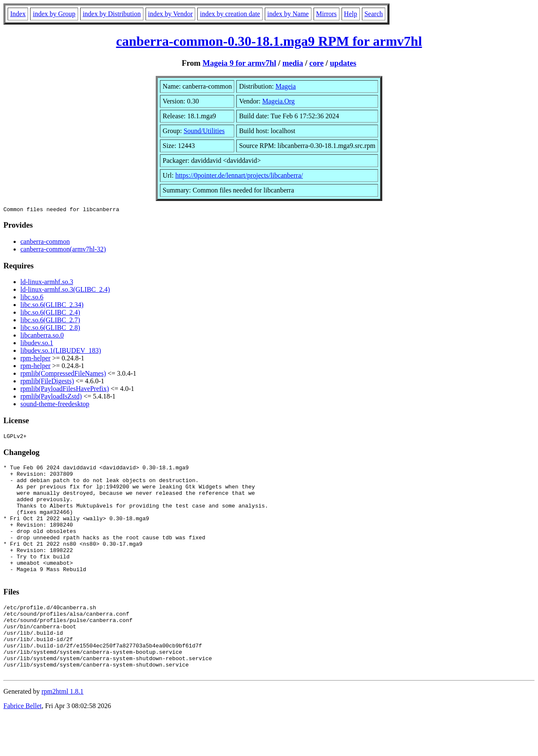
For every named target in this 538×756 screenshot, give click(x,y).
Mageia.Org (279, 101)
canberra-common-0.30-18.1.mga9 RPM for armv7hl (269, 41)
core (317, 63)
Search (374, 14)
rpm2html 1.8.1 (63, 731)
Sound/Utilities (204, 131)
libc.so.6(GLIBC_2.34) (52, 306)
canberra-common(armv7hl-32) (63, 250)
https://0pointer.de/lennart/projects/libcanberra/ (239, 175)
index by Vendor (170, 14)
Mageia (286, 86)
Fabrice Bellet (22, 745)
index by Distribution (112, 14)
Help (351, 14)
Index (18, 14)
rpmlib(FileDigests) (47, 382)
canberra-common (45, 243)
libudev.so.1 (37, 344)
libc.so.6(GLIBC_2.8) (50, 329)
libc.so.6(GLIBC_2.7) (50, 321)
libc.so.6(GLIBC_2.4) (50, 314)
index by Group (54, 14)
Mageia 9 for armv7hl (239, 63)
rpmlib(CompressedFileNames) (63, 375)
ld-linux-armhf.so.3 (47, 283)
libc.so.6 (32, 298)
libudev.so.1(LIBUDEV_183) (61, 352)
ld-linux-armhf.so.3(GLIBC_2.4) (65, 291)
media (293, 63)
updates (343, 63)
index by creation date (230, 14)
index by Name (288, 14)
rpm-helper (35, 359)
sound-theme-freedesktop (55, 405)
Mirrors (326, 14)
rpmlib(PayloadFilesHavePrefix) (65, 390)
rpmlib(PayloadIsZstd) (51, 398)
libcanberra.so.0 (42, 336)
